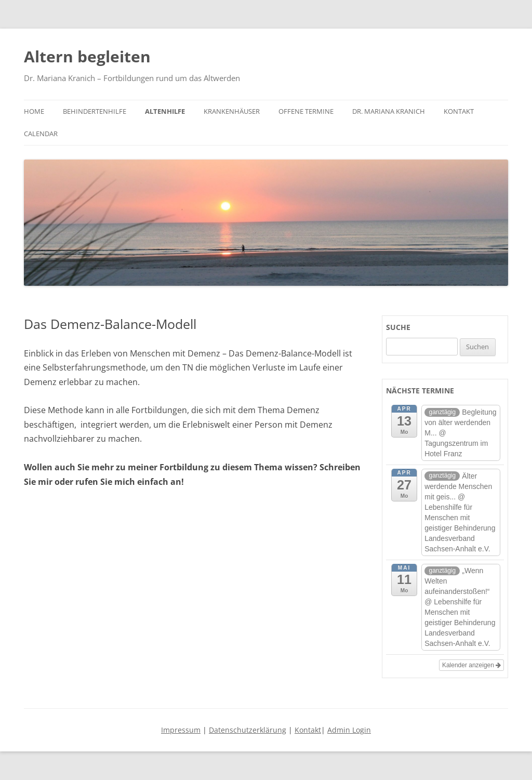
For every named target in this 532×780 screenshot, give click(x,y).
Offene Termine (306, 111)
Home (34, 111)
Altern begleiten (87, 56)
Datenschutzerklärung (248, 730)
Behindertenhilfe (95, 111)
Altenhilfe (165, 111)
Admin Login (349, 730)
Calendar (41, 134)
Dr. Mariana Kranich (389, 111)
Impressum (181, 730)
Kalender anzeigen (471, 665)
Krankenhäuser (232, 111)
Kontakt (459, 111)
